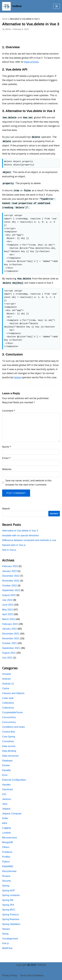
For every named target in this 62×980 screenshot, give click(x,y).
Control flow (9, 730)
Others (6, 845)
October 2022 (9, 583)
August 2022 (9, 593)
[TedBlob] (12, 6)
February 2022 (10, 622)
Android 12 (8, 682)
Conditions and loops (13, 725)
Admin (8, 29)
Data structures (10, 754)
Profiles (6, 855)
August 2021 (9, 651)
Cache (6, 686)
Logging (6, 826)
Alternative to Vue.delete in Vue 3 (20, 529)
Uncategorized (10, 936)
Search (6, 507)
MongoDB (8, 840)
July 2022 (7, 598)
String (5, 932)
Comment (9, 409)
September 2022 (11, 588)
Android (6, 677)
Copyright (21, 965)
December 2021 (11, 631)
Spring (6, 884)
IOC (4, 792)
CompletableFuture (12, 710)
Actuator (7, 672)
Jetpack (6, 807)
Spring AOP (8, 888)
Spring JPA (8, 903)
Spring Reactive (11, 917)
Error (5, 773)
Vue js (5, 941)
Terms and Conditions (32, 975)
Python (6, 859)
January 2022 (9, 627)
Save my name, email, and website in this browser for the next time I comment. (28, 480)
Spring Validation (11, 922)
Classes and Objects (13, 691)
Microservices (10, 835)
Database (7, 758)
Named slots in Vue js (14, 543)
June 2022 (8, 603)
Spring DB (8, 898)
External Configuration (14, 778)
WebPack (7, 946)
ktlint (5, 821)
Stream (6, 927)
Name (6, 445)
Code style (8, 696)
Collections (8, 701)
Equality (6, 768)
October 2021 (9, 641)
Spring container (11, 893)
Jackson (7, 797)
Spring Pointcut (10, 912)
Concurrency (9, 715)
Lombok (6, 831)
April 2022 (8, 612)
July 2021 (7, 656)
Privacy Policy (10, 975)
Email (6, 456)
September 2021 (11, 646)
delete (17, 375)
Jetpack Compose (12, 811)
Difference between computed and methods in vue (29, 538)
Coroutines (8, 739)
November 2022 (11, 579)
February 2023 (10, 564)
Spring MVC (9, 908)
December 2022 (11, 574)
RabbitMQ (8, 864)
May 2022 (7, 607)
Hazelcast (7, 787)
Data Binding (9, 749)
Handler (6, 783)
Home (5, 19)
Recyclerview (9, 869)
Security (6, 879)
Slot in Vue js (9, 548)
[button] (57, 6)
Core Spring (9, 734)
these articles (31, 62)
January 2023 (9, 569)
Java (5, 802)
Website (7, 467)
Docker (6, 763)
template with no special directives (21, 533)
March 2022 (9, 617)
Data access (9, 744)
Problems (7, 850)
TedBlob (41, 965)
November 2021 (11, 636)
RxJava (6, 874)
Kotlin (5, 816)
